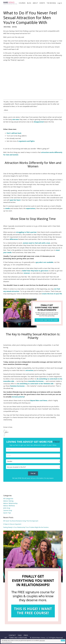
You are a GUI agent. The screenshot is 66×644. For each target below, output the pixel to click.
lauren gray (8, 510)
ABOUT (35, 3)
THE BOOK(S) (51, 3)
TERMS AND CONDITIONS (18, 638)
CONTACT (12, 635)
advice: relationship (10, 503)
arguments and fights (27, 141)
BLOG (29, 3)
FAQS (20, 635)
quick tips (7, 513)
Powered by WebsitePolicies (7, 642)
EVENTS (42, 3)
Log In (60, 3)
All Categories (8, 498)
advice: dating (7, 27)
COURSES (22, 3)
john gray (14, 27)
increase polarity (18, 397)
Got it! (63, 641)
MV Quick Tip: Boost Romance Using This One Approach (21, 521)
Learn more (42, 640)
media (8, 208)
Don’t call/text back (14, 133)
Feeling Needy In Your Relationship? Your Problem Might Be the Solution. (26, 527)
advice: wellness (9, 506)
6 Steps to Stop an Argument (12, 524)
